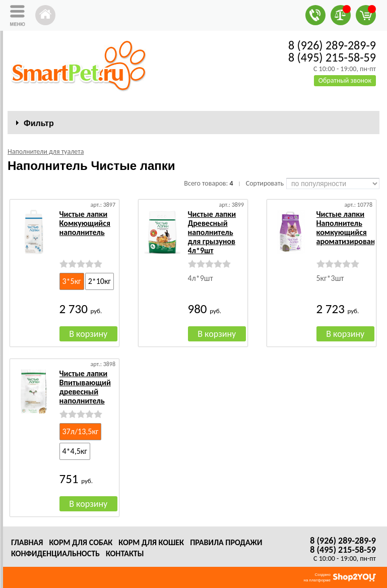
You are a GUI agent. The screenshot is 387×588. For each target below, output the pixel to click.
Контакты (125, 553)
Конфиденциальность (55, 553)
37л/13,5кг (81, 431)
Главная (27, 542)
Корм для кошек (151, 542)
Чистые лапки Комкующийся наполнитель (85, 223)
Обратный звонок (345, 80)
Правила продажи (226, 542)
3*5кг (72, 281)
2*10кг (100, 281)
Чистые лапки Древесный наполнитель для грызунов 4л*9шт (212, 232)
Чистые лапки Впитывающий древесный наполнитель (85, 387)
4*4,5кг (75, 451)
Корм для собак (81, 542)
